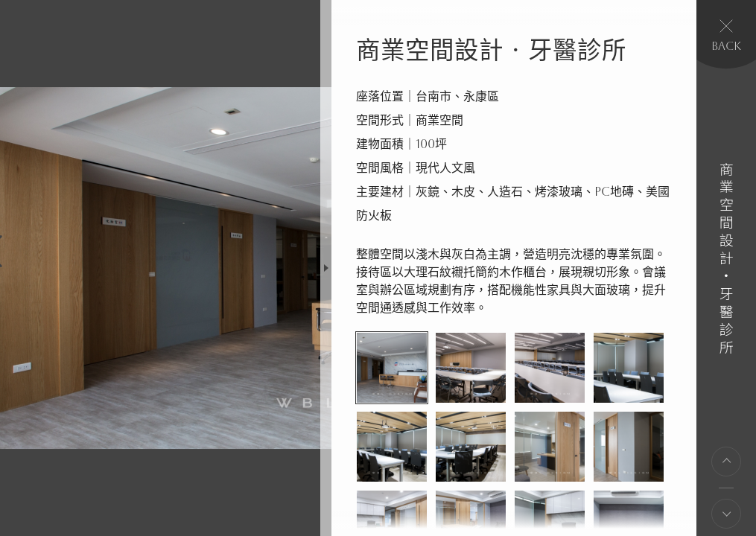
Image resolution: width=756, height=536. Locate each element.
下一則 (726, 514)
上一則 (726, 462)
